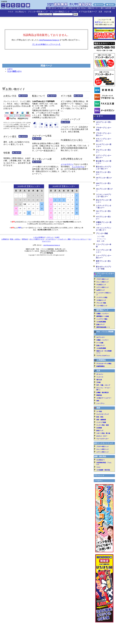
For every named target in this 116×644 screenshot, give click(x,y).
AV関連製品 (101, 360)
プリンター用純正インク (60, 12)
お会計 (57, 237)
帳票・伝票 (101, 241)
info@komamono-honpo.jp (49, 40)
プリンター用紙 (102, 233)
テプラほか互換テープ (88, 12)
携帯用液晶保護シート (103, 327)
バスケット (50, 237)
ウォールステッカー (103, 439)
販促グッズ (100, 431)
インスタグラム (78, 167)
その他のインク (101, 300)
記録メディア (100, 324)
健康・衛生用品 (100, 456)
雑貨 (98, 408)
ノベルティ (98, 481)
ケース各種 (100, 343)
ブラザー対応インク (103, 279)
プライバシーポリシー (80, 239)
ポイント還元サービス (37, 239)
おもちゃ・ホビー (102, 436)
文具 (100, 12)
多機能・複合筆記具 (103, 393)
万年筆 (98, 382)
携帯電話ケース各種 (103, 316)
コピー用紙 (101, 236)
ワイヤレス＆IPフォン (103, 356)
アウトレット (99, 476)
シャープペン (100, 403)
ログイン (98, 22)
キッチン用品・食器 (103, 425)
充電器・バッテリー (103, 314)
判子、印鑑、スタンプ (103, 385)
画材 (98, 401)
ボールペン (100, 374)
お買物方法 (5, 239)
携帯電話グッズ (102, 310)
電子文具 (99, 380)
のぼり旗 (108, 12)
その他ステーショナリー (104, 398)
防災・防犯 (100, 417)
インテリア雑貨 (101, 422)
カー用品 (99, 411)
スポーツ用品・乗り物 (103, 433)
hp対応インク (101, 290)
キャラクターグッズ (103, 414)
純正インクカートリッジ (103, 443)
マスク (11, 12)
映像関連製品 (100, 366)
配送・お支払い (15, 239)
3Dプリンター (101, 337)
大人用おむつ (21, 12)
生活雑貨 (99, 428)
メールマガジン (67, 164)
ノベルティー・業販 (64, 239)
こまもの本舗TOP (39, 237)
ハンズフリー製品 (102, 319)
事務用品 (99, 395)
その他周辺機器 (101, 322)
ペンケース (100, 377)
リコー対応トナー (14, 71)
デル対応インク (101, 285)
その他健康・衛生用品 (103, 470)
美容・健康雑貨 (101, 420)
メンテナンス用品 (102, 297)
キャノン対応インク (103, 282)
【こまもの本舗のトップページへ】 (46, 44)
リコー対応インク (102, 306)
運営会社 (25, 239)
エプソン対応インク (103, 287)
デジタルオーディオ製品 (104, 364)
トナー (74, 12)
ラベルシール (101, 239)
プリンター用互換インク (38, 12)
